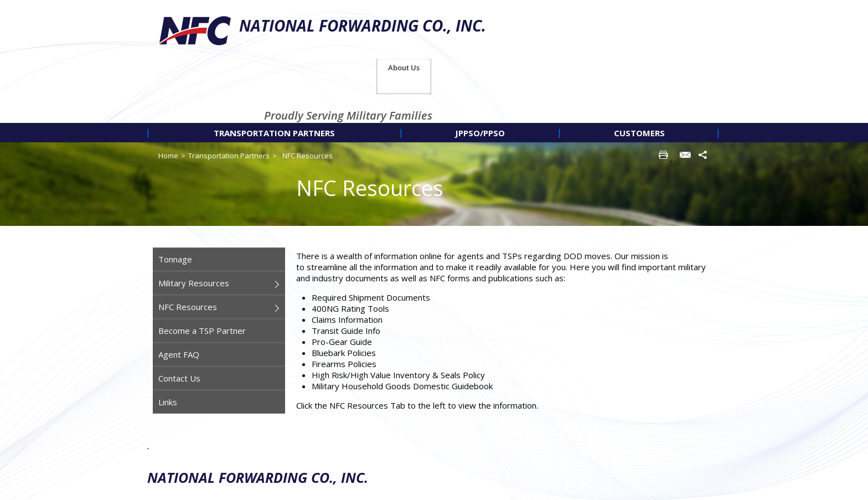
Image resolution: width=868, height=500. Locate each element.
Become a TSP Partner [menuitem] (202, 272)
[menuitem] (274, 74)
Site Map (691, 445)
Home (168, 97)
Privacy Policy (634, 445)
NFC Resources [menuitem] (188, 248)
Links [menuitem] (168, 343)
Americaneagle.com (688, 489)
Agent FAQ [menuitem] (179, 296)
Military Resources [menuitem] (194, 224)
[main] (506, 282)
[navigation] (434, 74)
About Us (692, 9)
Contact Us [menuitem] (179, 319)
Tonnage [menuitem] (175, 200)
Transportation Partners (229, 97)
